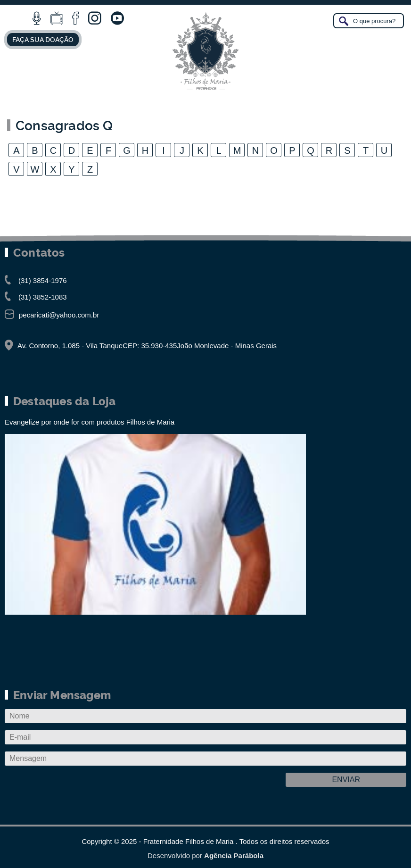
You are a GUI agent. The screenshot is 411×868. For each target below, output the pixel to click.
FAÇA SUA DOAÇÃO (43, 40)
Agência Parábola (234, 855)
